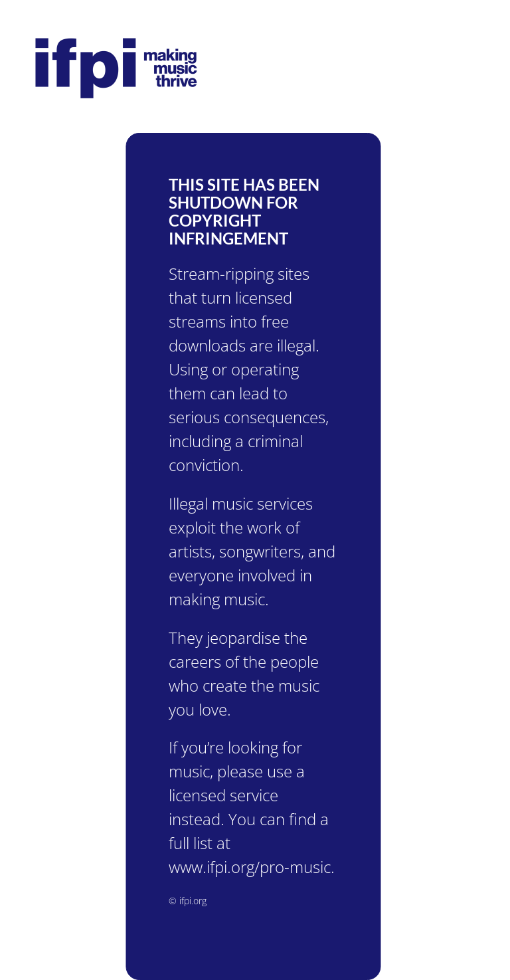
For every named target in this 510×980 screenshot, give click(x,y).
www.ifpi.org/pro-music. (248, 867)
